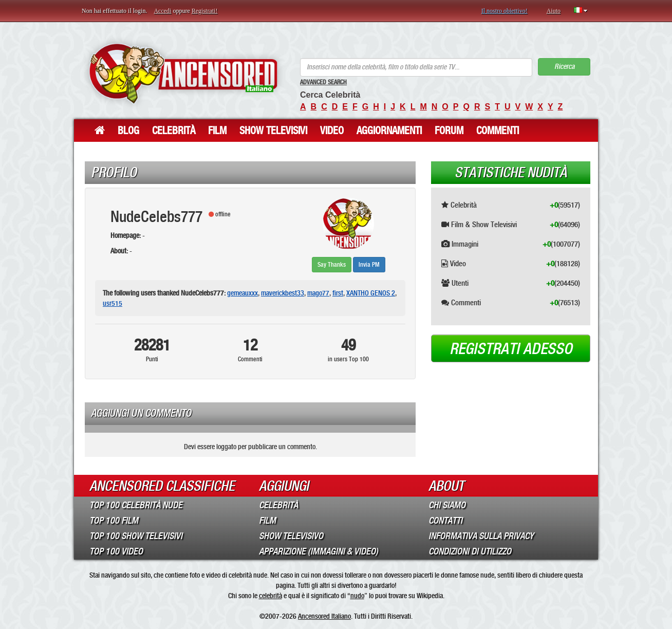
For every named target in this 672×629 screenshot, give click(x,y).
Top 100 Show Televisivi (136, 536)
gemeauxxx (242, 293)
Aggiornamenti (389, 131)
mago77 (318, 293)
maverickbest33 (283, 293)
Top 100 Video (116, 551)
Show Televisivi (273, 131)
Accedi (162, 11)
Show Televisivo (291, 536)
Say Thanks (332, 265)
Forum (449, 131)
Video (332, 131)
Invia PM (369, 265)
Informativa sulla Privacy (481, 536)
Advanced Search (323, 82)
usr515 (113, 303)
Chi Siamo (447, 505)
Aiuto (554, 11)
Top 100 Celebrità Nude (136, 505)
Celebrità (174, 131)
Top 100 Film (114, 521)
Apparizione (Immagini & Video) (319, 551)
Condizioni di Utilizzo (470, 551)
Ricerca (564, 67)
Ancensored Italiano (324, 616)
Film (217, 131)
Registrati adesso (511, 349)
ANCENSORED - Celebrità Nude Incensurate (183, 73)
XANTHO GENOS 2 (371, 293)
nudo (357, 596)
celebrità (270, 596)
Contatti (445, 521)
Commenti (498, 131)
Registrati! (205, 11)
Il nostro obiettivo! (505, 11)
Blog (128, 131)
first (338, 293)
